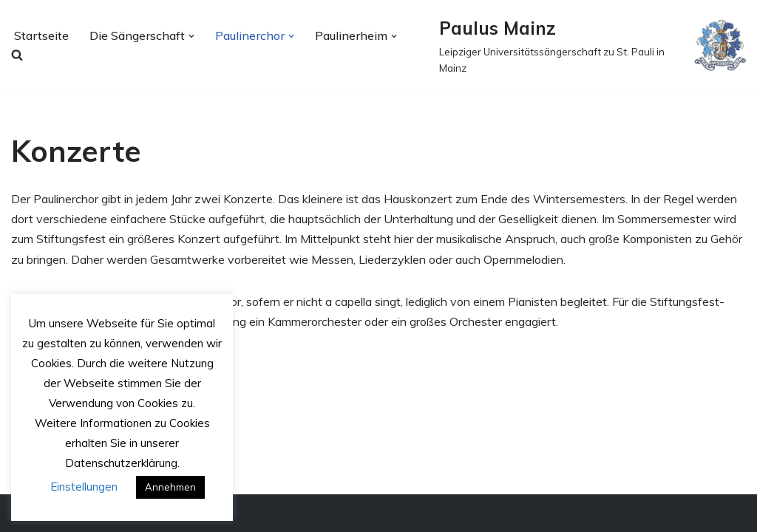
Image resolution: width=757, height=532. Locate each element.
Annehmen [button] (170, 487)
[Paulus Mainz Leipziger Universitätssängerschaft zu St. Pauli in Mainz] (593, 45)
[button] (191, 36)
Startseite (41, 35)
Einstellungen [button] (84, 487)
